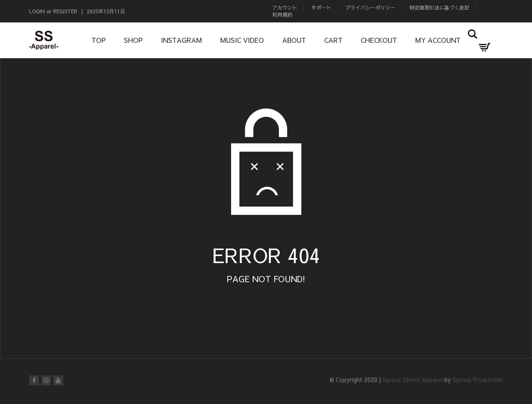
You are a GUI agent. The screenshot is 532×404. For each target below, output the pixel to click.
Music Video (242, 40)
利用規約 (282, 15)
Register (65, 11)
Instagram (181, 40)
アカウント (285, 7)
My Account (438, 40)
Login (37, 11)
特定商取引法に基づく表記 (439, 7)
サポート (321, 7)
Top (99, 40)
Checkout (379, 40)
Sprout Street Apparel (413, 379)
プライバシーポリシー (370, 7)
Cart (333, 40)
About (294, 40)
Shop (133, 40)
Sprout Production (478, 379)
